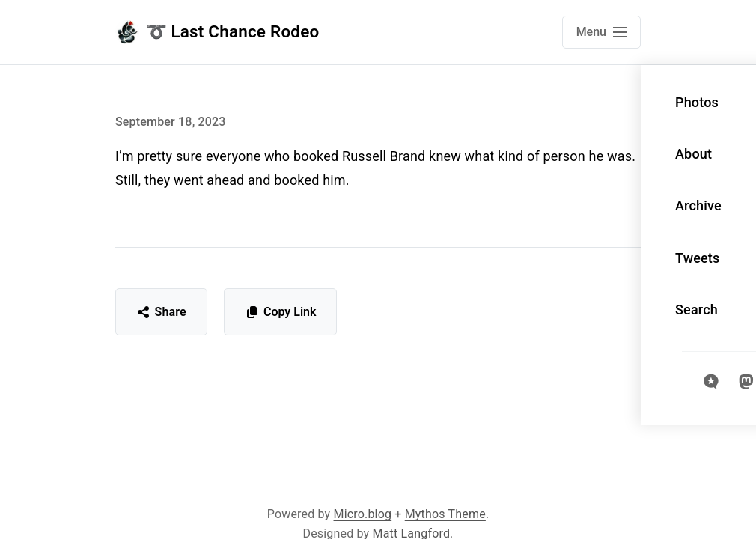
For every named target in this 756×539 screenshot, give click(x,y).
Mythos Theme (445, 514)
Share (161, 312)
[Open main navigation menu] (601, 32)
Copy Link (280, 312)
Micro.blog (363, 514)
